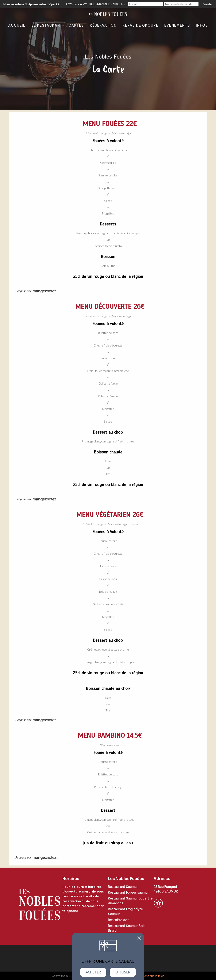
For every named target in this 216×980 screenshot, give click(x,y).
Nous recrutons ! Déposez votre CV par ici (31, 4)
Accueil (17, 25)
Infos (202, 25)
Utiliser (123, 972)
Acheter (93, 972)
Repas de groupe (140, 25)
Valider (208, 4)
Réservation (103, 25)
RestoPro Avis (119, 920)
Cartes (76, 25)
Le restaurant (47, 25)
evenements (177, 25)
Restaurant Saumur (123, 887)
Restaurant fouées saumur (128, 892)
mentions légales (153, 976)
